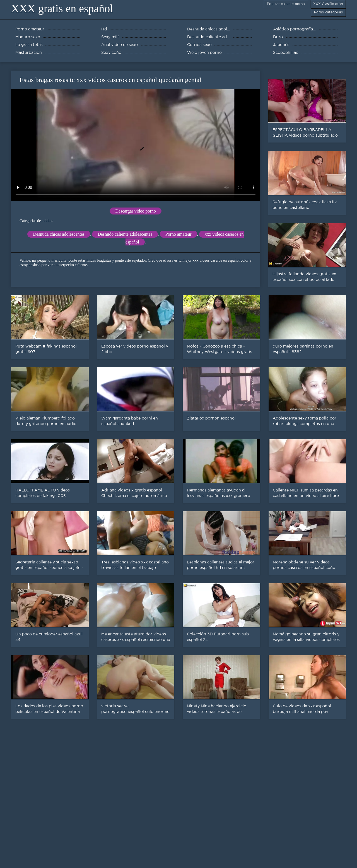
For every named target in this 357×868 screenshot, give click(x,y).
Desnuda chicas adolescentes (59, 234)
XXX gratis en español (62, 9)
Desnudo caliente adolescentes (125, 234)
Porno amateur (178, 234)
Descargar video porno (135, 211)
